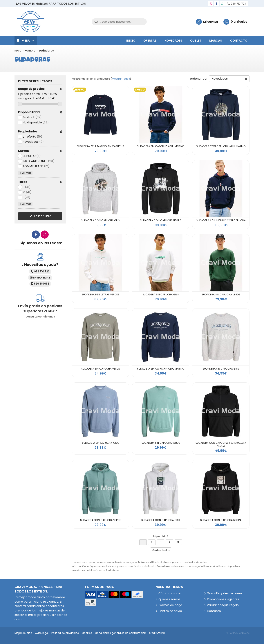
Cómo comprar (170, 593)
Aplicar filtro (42, 216)
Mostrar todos (121, 79)
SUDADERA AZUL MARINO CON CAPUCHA (221, 220)
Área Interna (157, 633)
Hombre (208, 566)
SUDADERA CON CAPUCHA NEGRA (161, 220)
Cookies (87, 633)
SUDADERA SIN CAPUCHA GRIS (161, 294)
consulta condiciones (40, 317)
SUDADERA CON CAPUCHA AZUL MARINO (221, 146)
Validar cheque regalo (223, 605)
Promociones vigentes (223, 599)
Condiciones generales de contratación (120, 633)
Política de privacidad (65, 633)
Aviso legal (42, 633)
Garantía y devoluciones (225, 593)
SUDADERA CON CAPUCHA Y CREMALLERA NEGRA (221, 444)
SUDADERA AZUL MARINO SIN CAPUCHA (101, 146)
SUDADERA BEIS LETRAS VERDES (100, 294)
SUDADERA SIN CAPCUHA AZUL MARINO (161, 146)
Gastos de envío (170, 611)
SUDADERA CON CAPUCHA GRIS (100, 220)
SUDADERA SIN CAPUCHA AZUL (100, 443)
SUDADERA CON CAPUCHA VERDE (101, 520)
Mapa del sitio (23, 633)
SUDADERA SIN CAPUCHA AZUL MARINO (161, 369)
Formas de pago (170, 605)
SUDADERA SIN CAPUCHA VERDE (221, 294)
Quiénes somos (169, 599)
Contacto (214, 611)
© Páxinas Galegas (238, 633)
